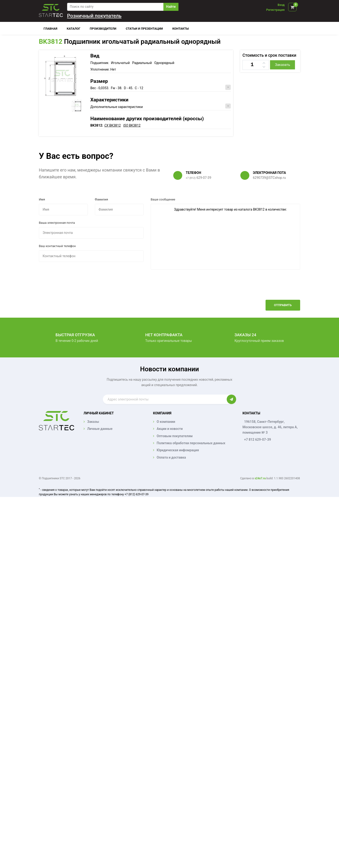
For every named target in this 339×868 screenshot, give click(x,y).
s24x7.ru (260, 478)
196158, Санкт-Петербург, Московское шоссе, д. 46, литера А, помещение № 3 (270, 427)
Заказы (93, 422)
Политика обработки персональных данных (191, 443)
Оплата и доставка (171, 457)
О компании (166, 422)
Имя (42, 199)
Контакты (181, 29)
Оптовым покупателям (175, 436)
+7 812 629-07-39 (258, 440)
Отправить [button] (283, 305)
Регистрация (275, 10)
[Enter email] (165, 399)
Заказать (282, 65)
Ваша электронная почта (57, 223)
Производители (103, 29)
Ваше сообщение (163, 199)
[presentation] (264, 288)
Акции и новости (169, 429)
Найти (171, 7)
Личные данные (100, 429)
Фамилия (101, 199)
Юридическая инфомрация (178, 450)
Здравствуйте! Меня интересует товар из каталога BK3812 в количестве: (225, 237)
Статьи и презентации (144, 29)
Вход (281, 5)
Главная (50, 29)
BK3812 (51, 42)
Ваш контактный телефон (57, 246)
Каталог (74, 29)
